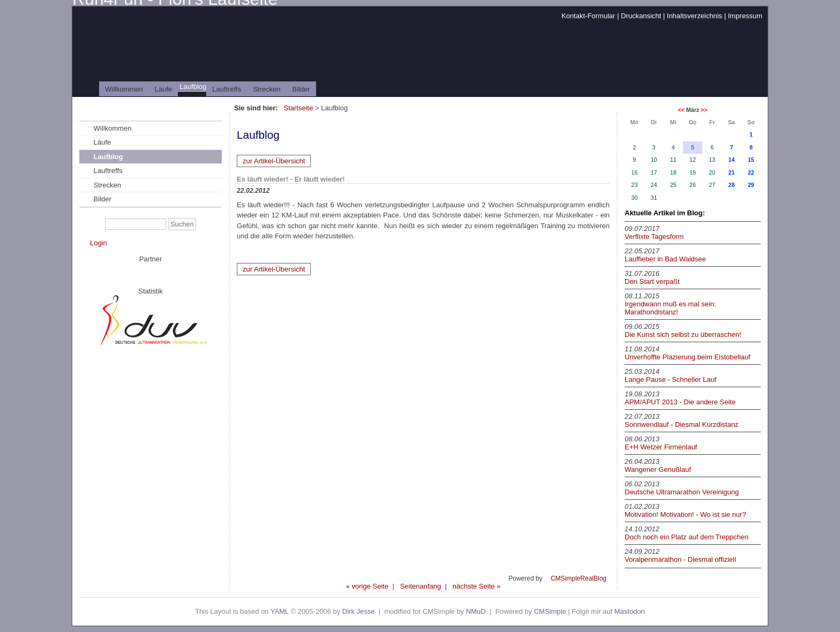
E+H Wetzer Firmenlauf (661, 447)
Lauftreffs (227, 89)
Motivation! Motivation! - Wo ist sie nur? (685, 514)
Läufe (164, 89)
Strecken (267, 89)
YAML (280, 611)
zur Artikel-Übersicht (274, 161)
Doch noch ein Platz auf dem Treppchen (687, 537)
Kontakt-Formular (588, 16)
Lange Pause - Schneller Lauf (670, 379)
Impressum (745, 16)
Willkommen (124, 89)
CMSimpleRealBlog (579, 578)
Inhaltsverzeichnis (695, 16)
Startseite (299, 108)
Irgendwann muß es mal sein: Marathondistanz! (670, 308)
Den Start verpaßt (652, 281)
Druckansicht (641, 16)
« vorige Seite (367, 586)
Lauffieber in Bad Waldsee (665, 259)
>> (704, 110)
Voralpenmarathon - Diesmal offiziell (680, 559)
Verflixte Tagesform (654, 236)
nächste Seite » (477, 586)
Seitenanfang (421, 586)
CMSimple (550, 611)
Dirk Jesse (359, 611)
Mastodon (630, 611)
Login (99, 243)
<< (681, 110)
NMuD (476, 611)
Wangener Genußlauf (658, 469)
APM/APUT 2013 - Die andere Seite (680, 402)
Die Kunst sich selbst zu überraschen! (683, 334)
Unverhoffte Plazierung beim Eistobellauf (688, 357)
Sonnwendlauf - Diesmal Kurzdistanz (681, 424)
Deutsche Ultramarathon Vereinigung (682, 492)
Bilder (301, 89)
